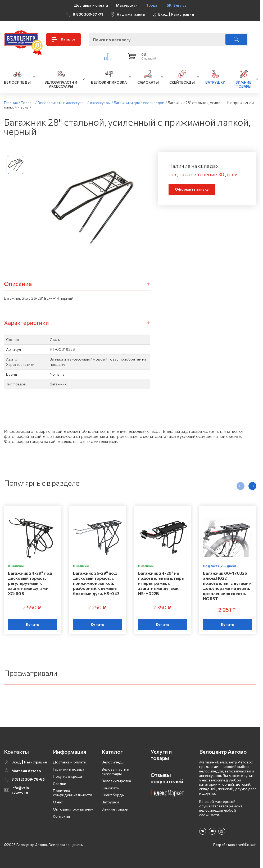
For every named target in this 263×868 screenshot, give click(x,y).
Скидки (60, 783)
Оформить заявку (192, 189)
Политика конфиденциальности (73, 793)
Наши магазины (131, 14)
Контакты (62, 816)
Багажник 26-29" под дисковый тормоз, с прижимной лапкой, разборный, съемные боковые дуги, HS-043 (96, 583)
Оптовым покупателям (73, 809)
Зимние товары (115, 809)
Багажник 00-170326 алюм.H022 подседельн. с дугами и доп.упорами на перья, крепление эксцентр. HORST (227, 585)
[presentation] (241, 486)
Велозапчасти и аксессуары (115, 771)
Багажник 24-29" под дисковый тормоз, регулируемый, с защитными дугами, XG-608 (30, 583)
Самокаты (111, 788)
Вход (163, 14)
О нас (58, 802)
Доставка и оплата (91, 5)
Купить (33, 624)
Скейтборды (113, 795)
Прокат (152, 5)
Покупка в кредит (69, 776)
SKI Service (177, 5)
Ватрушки (110, 802)
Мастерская (127, 5)
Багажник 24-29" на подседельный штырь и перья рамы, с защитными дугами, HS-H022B (161, 583)
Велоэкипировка (116, 781)
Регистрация (183, 14)
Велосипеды (113, 762)
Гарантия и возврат (70, 769)
